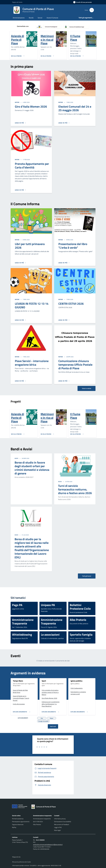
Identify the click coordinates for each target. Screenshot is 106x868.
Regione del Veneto (17, 2)
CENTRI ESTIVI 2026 (71, 304)
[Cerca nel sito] (92, 10)
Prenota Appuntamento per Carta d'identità (32, 166)
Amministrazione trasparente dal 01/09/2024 (42, 820)
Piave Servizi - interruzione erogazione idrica (32, 363)
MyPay (14, 827)
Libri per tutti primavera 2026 (30, 246)
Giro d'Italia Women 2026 (31, 106)
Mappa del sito (16, 857)
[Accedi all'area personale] (83, 2)
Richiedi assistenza (18, 819)
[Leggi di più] (20, 123)
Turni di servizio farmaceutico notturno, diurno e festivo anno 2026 (75, 489)
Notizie (17, 102)
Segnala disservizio (18, 824)
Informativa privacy (60, 819)
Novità (31, 18)
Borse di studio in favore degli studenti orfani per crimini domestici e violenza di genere (32, 468)
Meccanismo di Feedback (62, 824)
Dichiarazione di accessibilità (63, 822)
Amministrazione (19, 18)
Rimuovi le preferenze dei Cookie (22, 862)
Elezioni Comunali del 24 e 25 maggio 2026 (75, 108)
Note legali (57, 830)
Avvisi (17, 458)
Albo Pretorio (37, 824)
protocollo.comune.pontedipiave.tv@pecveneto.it (48, 845)
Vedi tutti (53, 726)
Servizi (40, 18)
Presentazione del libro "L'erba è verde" (73, 246)
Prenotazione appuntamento (21, 822)
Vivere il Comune (52, 18)
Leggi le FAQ (58, 827)
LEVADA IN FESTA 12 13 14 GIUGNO (32, 305)
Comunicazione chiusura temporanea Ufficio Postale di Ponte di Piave (75, 365)
